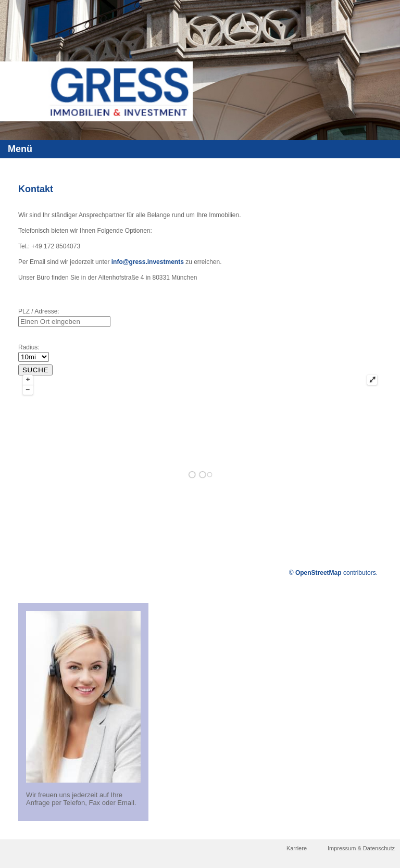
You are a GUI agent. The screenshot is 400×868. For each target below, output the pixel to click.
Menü (20, 149)
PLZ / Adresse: (39, 311)
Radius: (29, 347)
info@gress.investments (148, 262)
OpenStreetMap (318, 573)
